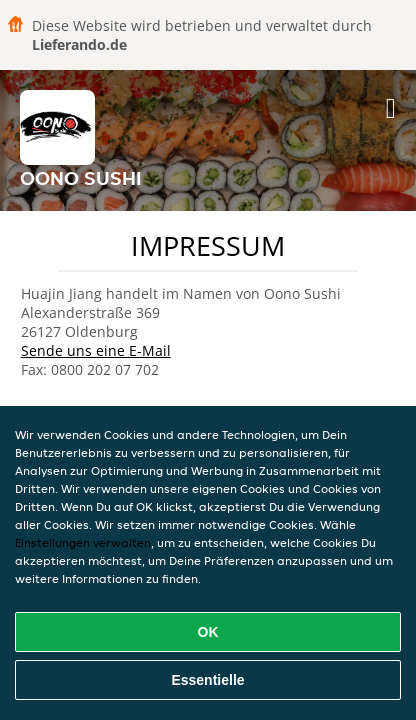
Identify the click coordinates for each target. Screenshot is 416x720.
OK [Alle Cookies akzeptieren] (208, 632)
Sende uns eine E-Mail (96, 350)
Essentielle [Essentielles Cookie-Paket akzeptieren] (207, 680)
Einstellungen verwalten (83, 542)
